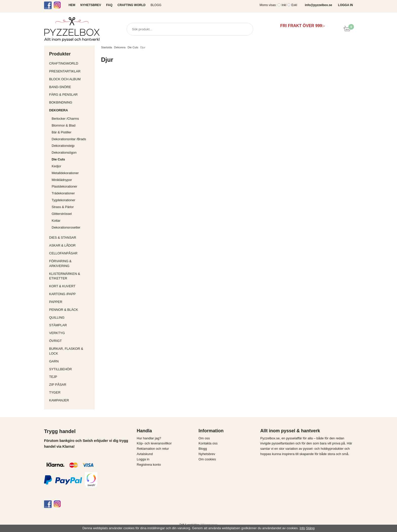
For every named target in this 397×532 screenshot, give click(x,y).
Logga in (143, 459)
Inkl (284, 5)
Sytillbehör (71, 369)
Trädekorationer (63, 193)
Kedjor (56, 166)
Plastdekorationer (64, 186)
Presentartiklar (71, 71)
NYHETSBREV (91, 5)
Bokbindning (71, 102)
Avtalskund (145, 454)
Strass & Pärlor (63, 207)
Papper (71, 302)
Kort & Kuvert (71, 286)
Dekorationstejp (63, 146)
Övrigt (55, 341)
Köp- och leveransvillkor (154, 443)
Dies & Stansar (71, 238)
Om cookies (207, 459)
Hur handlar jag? (149, 438)
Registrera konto (149, 465)
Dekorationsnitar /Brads (72, 139)
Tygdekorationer (63, 200)
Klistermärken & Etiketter (71, 276)
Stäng (310, 528)
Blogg (156, 5)
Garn (71, 361)
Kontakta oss (208, 443)
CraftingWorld (71, 63)
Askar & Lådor (62, 245)
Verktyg (71, 333)
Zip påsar (58, 385)
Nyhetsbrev (207, 454)
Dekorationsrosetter (72, 227)
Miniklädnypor (62, 180)
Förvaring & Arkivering (71, 263)
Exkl (294, 5)
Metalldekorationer (72, 173)
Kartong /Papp (71, 294)
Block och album (71, 79)
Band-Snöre (71, 87)
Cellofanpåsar (63, 253)
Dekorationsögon (64, 152)
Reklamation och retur (153, 449)
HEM (72, 5)
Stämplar (71, 325)
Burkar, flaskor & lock (71, 351)
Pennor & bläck (71, 310)
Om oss (204, 438)
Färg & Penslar (71, 95)
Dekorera (71, 110)
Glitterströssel (62, 214)
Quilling (71, 318)
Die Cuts (58, 159)
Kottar (56, 221)
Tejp (71, 377)
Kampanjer (59, 400)
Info (302, 528)
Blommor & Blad (72, 125)
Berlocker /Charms (72, 119)
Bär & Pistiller (72, 132)
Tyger (71, 392)
